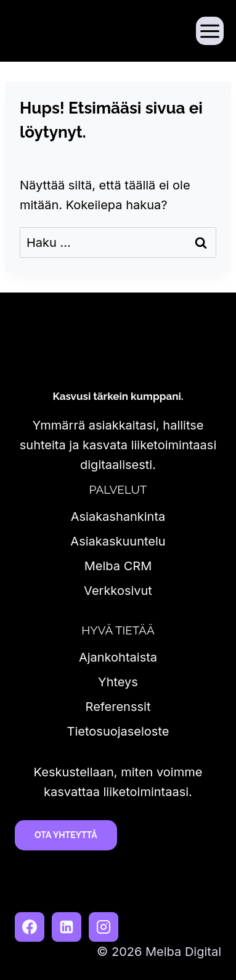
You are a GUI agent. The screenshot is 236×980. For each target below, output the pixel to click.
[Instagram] (104, 927)
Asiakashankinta (118, 517)
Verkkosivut (118, 591)
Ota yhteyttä (66, 835)
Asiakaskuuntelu (118, 541)
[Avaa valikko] (210, 31)
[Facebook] (30, 927)
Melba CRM (118, 566)
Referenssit (118, 707)
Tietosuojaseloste (118, 731)
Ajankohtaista (118, 657)
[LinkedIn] (67, 927)
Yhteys (118, 682)
